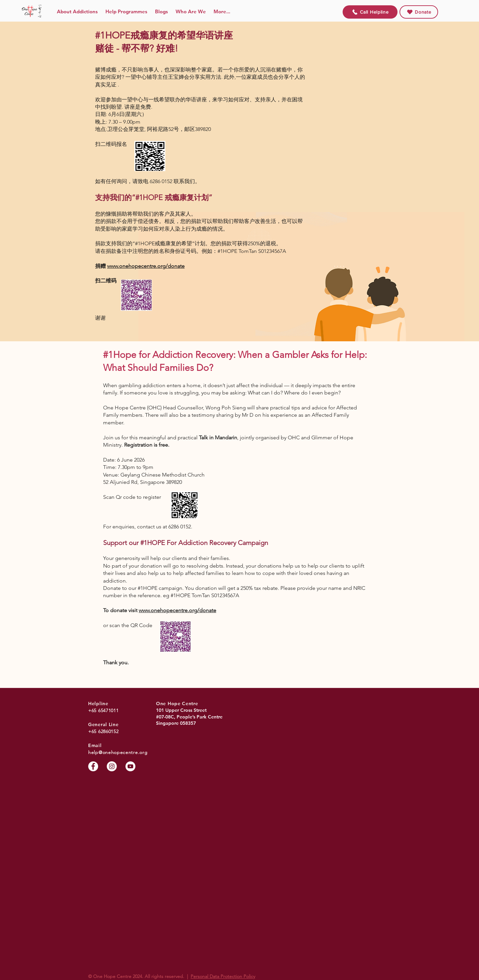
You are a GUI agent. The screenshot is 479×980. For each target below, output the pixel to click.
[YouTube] (130, 766)
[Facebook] (93, 766)
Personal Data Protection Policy (223, 976)
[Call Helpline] (370, 12)
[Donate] (419, 12)
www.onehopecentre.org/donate (146, 266)
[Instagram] (112, 766)
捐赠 (101, 266)
